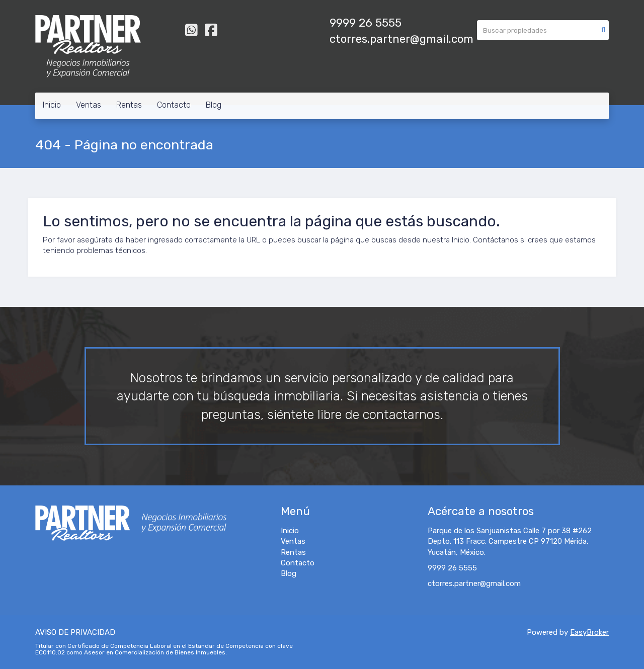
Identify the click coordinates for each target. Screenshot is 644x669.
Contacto (174, 105)
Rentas (129, 105)
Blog (214, 105)
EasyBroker (589, 632)
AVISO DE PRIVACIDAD (75, 632)
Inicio (52, 105)
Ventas (89, 105)
